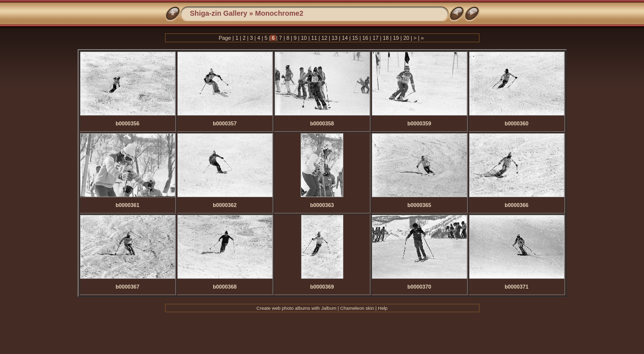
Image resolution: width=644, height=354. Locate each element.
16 (365, 38)
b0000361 (127, 205)
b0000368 (225, 287)
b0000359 (419, 123)
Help (383, 308)
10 (304, 38)
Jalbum (329, 308)
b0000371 (517, 287)
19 (396, 38)
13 (335, 38)
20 (406, 38)
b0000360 (517, 123)
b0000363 (322, 205)
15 (355, 38)
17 (375, 38)
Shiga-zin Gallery (219, 13)
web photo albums (291, 308)
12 (324, 38)
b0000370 (419, 287)
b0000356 (127, 123)
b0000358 (322, 123)
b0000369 (322, 287)
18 (386, 38)
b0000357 (225, 123)
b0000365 (419, 205)
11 (314, 38)
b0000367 (127, 287)
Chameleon (352, 308)
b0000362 (225, 205)
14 (345, 38)
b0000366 (517, 205)
